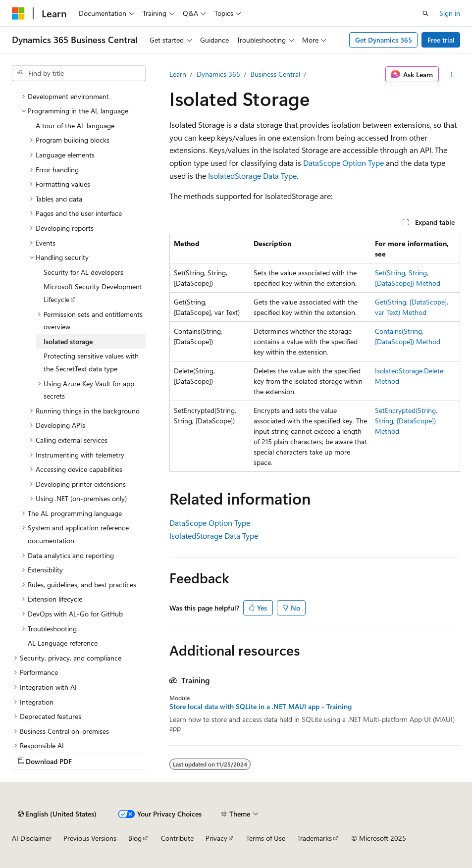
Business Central (275, 74)
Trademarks (315, 838)
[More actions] (451, 74)
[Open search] (425, 13)
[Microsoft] (18, 13)
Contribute (177, 838)
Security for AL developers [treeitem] (83, 272)
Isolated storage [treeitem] (68, 341)
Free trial (441, 40)
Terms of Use (266, 838)
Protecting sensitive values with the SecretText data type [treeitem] (91, 362)
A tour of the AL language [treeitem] (75, 126)
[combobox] (79, 73)
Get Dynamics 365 (384, 40)
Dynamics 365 (218, 74)
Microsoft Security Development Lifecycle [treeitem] (93, 293)
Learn (178, 74)
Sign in (450, 13)
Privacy (216, 838)
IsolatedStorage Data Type (252, 176)
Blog (135, 838)
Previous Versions (90, 838)
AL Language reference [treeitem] (63, 643)
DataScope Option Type (343, 163)
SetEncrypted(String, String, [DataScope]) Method (406, 421)
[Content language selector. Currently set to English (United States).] (57, 814)
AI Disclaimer (32, 838)
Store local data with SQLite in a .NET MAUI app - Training (261, 707)
